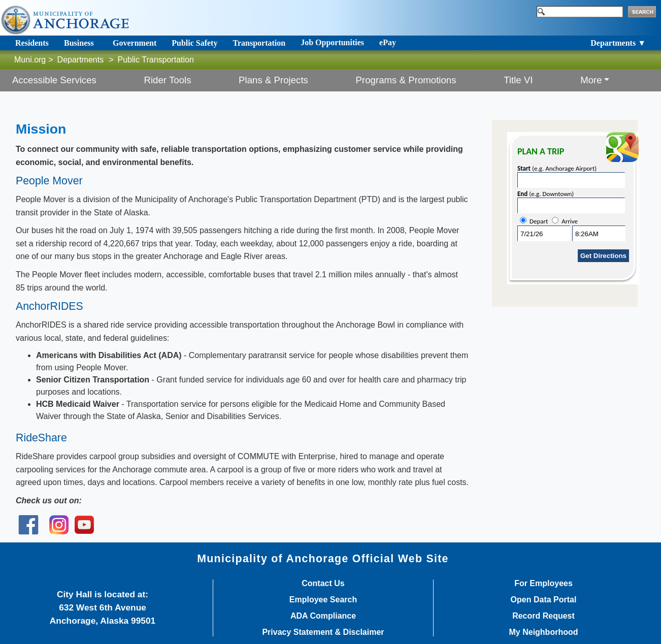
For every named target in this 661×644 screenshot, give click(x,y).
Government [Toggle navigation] (135, 43)
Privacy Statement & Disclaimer (323, 632)
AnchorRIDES (49, 306)
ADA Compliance (323, 616)
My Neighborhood (544, 632)
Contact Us (323, 584)
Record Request (543, 616)
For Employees (543, 584)
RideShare (41, 438)
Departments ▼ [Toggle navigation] (618, 43)
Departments (81, 60)
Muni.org (30, 60)
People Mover (49, 181)
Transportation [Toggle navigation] (259, 43)
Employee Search (323, 600)
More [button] (591, 80)
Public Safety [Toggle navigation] (194, 43)
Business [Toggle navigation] (79, 43)
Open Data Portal (544, 600)
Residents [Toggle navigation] (32, 43)
